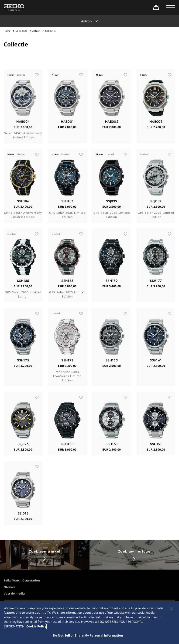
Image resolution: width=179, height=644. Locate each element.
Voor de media (14, 593)
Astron (37, 31)
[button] (171, 7)
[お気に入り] (37, 75)
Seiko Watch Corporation (22, 580)
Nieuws (9, 587)
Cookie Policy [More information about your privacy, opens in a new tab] (36, 628)
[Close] (172, 611)
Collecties (22, 31)
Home (7, 31)
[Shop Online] (156, 7)
